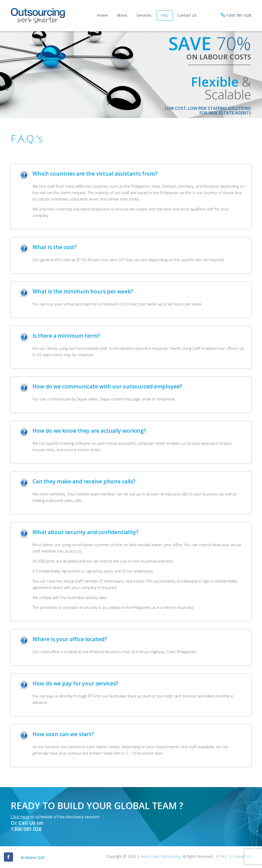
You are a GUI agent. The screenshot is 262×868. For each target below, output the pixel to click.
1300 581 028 (239, 15)
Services (144, 15)
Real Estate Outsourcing (161, 856)
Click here (20, 817)
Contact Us (187, 15)
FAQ (165, 15)
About (122, 15)
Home (102, 15)
